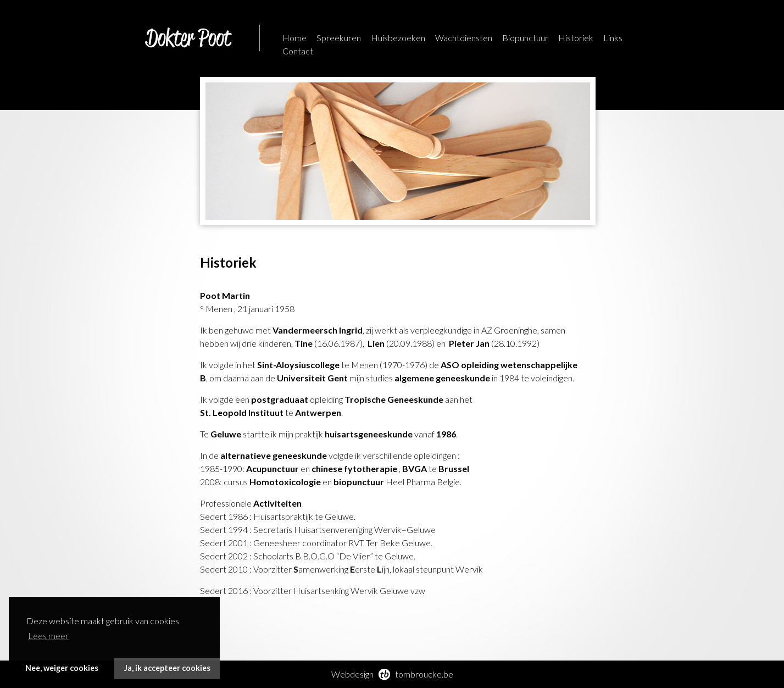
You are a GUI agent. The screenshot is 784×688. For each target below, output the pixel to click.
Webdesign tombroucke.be (392, 674)
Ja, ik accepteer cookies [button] (167, 668)
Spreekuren (339, 38)
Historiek (576, 38)
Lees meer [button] (48, 636)
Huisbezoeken (398, 38)
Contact (298, 51)
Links (613, 38)
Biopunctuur (525, 38)
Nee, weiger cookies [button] (62, 668)
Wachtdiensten (464, 38)
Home (294, 38)
